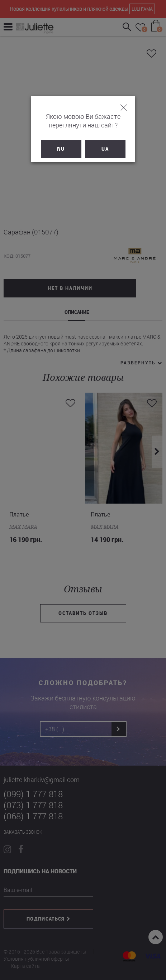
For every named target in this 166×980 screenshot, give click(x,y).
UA (105, 149)
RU (61, 149)
